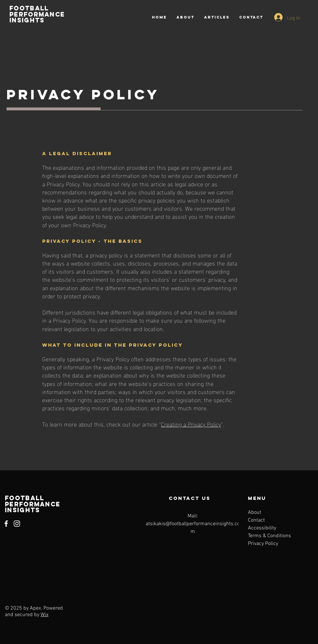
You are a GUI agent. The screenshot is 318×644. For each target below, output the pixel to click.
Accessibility (262, 528)
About (255, 513)
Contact (256, 520)
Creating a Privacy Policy (191, 424)
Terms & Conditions (269, 536)
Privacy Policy (263, 544)
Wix (44, 615)
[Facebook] (6, 524)
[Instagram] (17, 524)
